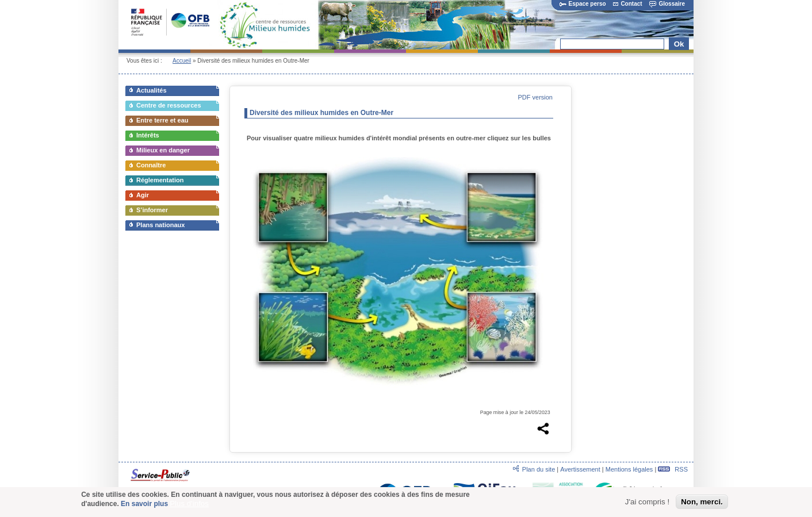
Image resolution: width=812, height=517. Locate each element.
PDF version (535, 97)
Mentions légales (629, 469)
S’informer (152, 210)
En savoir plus (144, 506)
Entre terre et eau (162, 120)
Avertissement (580, 469)
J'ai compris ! (647, 503)
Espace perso (583, 4)
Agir (143, 195)
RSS (673, 469)
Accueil (182, 61)
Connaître (151, 165)
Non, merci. (702, 503)
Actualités (152, 90)
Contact (627, 4)
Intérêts (148, 135)
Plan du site (539, 469)
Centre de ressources (169, 105)
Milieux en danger (163, 150)
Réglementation (160, 180)
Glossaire (667, 4)
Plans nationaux (160, 225)
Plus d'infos (189, 506)
